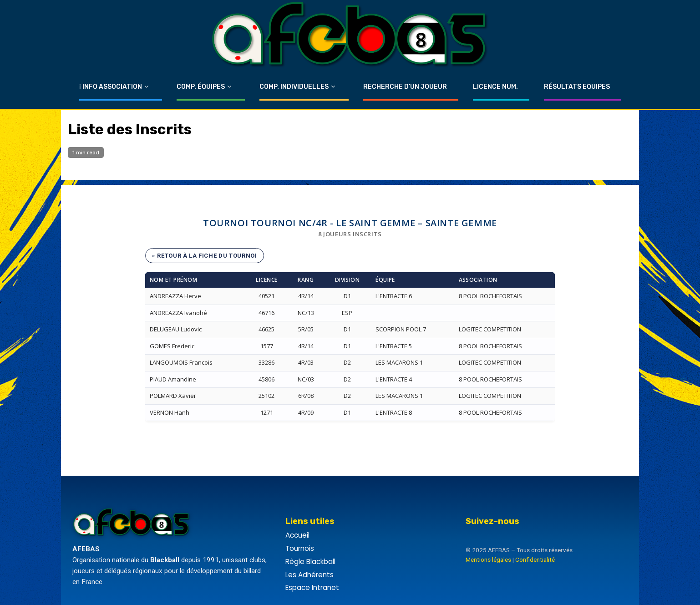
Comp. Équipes (201, 87)
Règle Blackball (310, 562)
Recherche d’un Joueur (405, 87)
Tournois (300, 548)
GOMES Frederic (172, 346)
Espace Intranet (312, 587)
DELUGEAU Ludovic (176, 329)
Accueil (297, 535)
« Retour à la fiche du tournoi (205, 256)
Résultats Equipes (577, 87)
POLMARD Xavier (173, 396)
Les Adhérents (309, 575)
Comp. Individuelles (294, 87)
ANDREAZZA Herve (175, 296)
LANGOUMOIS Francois (181, 362)
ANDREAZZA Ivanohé (178, 313)
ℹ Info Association (111, 87)
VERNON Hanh (170, 412)
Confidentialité (535, 559)
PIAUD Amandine (173, 379)
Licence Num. (495, 87)
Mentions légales (488, 559)
